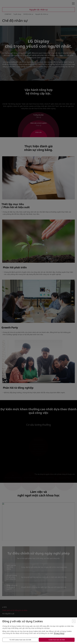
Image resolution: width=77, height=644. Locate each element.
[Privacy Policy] (59, 633)
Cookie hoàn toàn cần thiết (57, 640)
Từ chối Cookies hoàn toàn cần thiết (20, 640)
